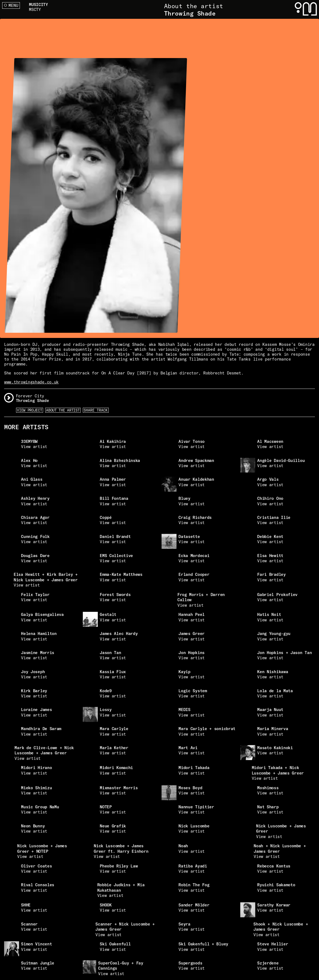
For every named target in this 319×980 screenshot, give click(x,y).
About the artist (63, 410)
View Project (29, 410)
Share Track (96, 410)
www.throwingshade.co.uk (31, 382)
